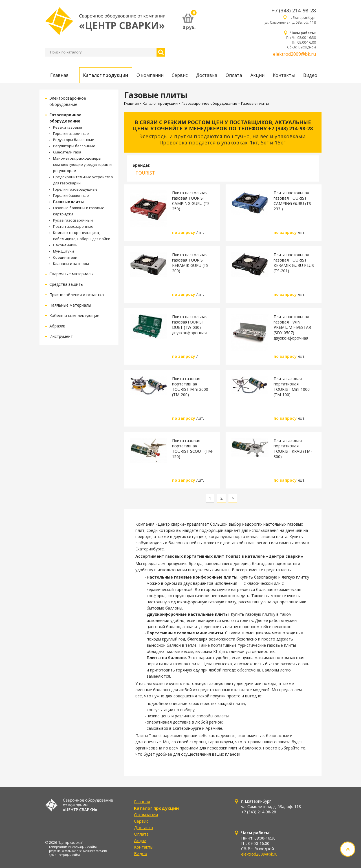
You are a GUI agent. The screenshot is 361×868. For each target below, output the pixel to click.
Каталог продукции (106, 75)
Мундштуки (63, 251)
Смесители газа (67, 152)
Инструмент (61, 336)
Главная (59, 75)
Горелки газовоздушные (75, 189)
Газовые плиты (68, 202)
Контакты (284, 75)
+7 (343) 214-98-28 (294, 10)
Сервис (180, 75)
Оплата (234, 75)
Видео (310, 75)
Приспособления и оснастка (77, 295)
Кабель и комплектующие (74, 315)
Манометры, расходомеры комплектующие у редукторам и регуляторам (82, 164)
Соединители (65, 257)
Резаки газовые (68, 127)
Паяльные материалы (70, 305)
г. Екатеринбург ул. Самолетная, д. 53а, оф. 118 (290, 20)
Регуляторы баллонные (74, 146)
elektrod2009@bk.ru (294, 54)
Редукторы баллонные (74, 140)
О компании (150, 75)
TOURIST (145, 173)
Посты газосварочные (73, 226)
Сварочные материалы (71, 274)
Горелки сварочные (71, 133)
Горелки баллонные (71, 195)
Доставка (207, 75)
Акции (257, 75)
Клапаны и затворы (71, 264)
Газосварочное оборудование (209, 103)
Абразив (57, 326)
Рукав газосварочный (73, 220)
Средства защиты (66, 284)
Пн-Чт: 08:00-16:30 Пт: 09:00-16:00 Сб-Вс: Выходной (301, 40)
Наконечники (65, 245)
